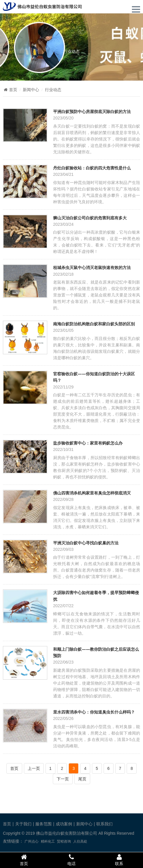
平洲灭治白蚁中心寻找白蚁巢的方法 (86, 543)
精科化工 (48, 841)
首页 (10, 90)
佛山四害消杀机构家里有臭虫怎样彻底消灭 (92, 493)
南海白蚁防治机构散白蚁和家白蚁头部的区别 (94, 324)
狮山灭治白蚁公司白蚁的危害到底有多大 (90, 218)
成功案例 (64, 824)
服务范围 (43, 824)
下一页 (63, 779)
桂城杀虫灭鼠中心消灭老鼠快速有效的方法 (92, 267)
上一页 (34, 768)
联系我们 (104, 824)
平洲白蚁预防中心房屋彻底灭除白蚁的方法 (92, 111)
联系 (119, 860)
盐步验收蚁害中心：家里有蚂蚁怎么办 (88, 443)
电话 (71, 860)
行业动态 (71, 51)
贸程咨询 (64, 841)
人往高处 (80, 841)
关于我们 (23, 824)
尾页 (82, 779)
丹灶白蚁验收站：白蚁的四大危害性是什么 (92, 168)
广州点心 (32, 841)
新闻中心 (31, 90)
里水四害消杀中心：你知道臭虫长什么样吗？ (94, 712)
